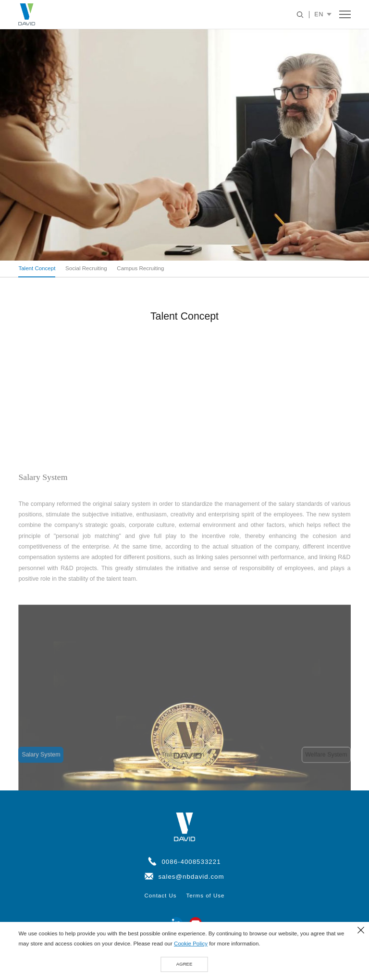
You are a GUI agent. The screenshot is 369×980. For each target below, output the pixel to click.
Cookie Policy (191, 944)
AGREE (184, 964)
